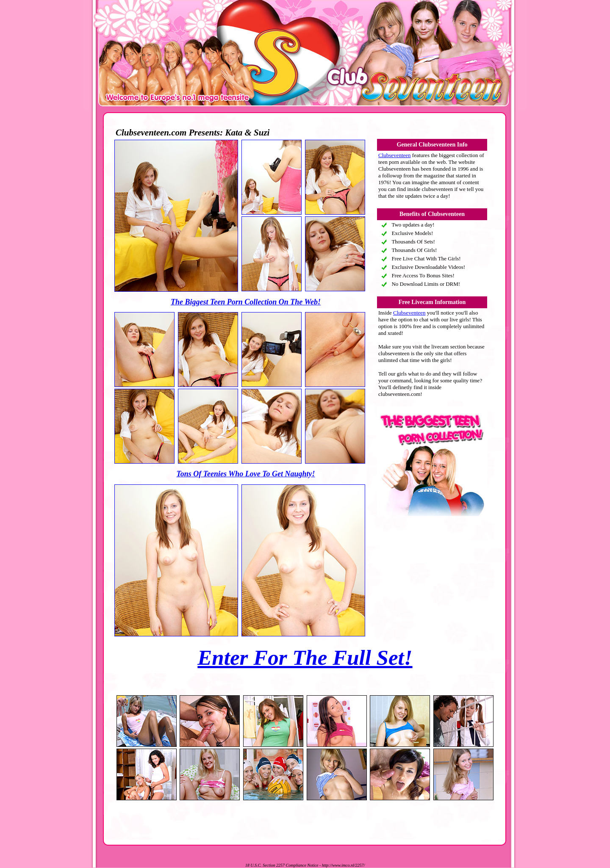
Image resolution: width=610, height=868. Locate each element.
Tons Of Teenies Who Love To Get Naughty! (245, 474)
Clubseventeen (395, 155)
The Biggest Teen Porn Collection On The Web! (246, 302)
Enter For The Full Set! (305, 658)
